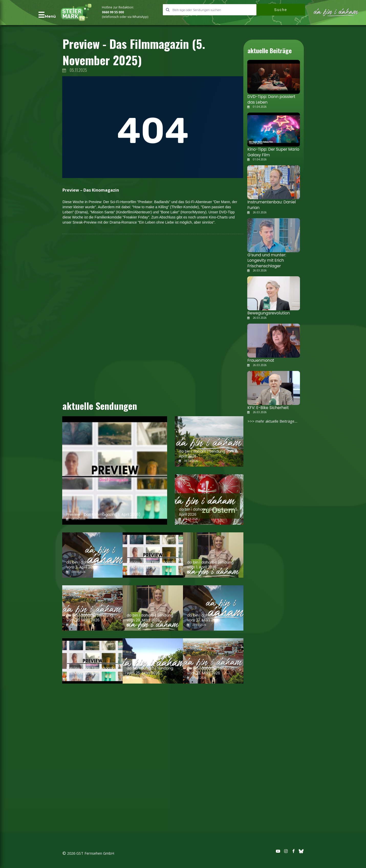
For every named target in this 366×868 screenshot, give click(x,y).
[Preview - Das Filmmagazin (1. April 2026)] (153, 555)
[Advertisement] (30, 102)
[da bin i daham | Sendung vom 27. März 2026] (213, 608)
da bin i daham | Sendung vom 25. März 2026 (150, 671)
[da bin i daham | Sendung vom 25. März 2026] (153, 661)
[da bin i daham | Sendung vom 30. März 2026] (92, 608)
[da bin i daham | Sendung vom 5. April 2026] (209, 499)
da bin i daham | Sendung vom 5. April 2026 (209, 512)
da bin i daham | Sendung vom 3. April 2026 (89, 565)
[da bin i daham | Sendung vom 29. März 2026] (153, 608)
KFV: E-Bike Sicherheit (266, 402)
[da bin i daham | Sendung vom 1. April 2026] (213, 555)
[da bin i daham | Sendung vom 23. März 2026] (213, 661)
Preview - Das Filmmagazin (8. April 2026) (103, 514)
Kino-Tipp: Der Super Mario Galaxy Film (271, 150)
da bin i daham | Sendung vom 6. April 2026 (209, 454)
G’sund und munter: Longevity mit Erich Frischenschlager (265, 256)
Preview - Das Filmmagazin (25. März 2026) (90, 671)
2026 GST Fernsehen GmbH (93, 853)
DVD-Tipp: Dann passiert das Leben (273, 99)
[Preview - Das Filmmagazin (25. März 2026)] (92, 661)
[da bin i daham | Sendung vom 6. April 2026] (209, 441)
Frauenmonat (260, 355)
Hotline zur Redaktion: (118, 7)
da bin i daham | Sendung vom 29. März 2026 (150, 618)
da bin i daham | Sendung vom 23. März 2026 (210, 671)
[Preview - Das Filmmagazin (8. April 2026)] (115, 470)
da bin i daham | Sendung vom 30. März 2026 (89, 618)
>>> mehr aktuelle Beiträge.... (275, 415)
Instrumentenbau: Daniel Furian (270, 202)
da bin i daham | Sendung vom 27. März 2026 (210, 618)
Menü (50, 16)
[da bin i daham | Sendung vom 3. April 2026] (92, 555)
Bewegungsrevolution (267, 308)
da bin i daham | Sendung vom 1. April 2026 (210, 565)
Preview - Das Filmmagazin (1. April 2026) (151, 565)
